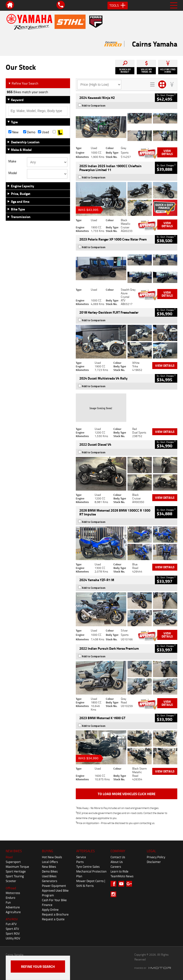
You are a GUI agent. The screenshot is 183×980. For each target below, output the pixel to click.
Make (12, 161)
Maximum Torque (17, 867)
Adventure (13, 907)
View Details (167, 152)
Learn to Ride (119, 871)
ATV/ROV (12, 919)
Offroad (11, 888)
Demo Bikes (50, 871)
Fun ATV (11, 924)
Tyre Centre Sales (88, 867)
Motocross (13, 893)
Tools (118, 5)
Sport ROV (13, 933)
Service (81, 857)
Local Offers (50, 862)
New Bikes (49, 867)
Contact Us (118, 857)
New (13, 132)
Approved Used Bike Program (55, 893)
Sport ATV (12, 929)
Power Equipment (54, 886)
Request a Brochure (55, 914)
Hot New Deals (52, 857)
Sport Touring (15, 876)
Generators (50, 881)
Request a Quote (53, 919)
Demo (29, 132)
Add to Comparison (94, 106)
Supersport (13, 862)
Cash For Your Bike (54, 900)
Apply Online (50, 910)
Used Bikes (49, 876)
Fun (8, 902)
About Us (117, 862)
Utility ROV (13, 938)
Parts (80, 862)
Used (43, 132)
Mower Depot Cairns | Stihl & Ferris (91, 883)
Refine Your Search (23, 83)
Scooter (11, 881)
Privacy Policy (156, 857)
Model (13, 173)
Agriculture (13, 912)
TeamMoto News (122, 876)
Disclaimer (154, 862)
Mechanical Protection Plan (91, 874)
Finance (47, 905)
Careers (116, 867)
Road (9, 857)
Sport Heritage (16, 871)
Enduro (10, 898)
